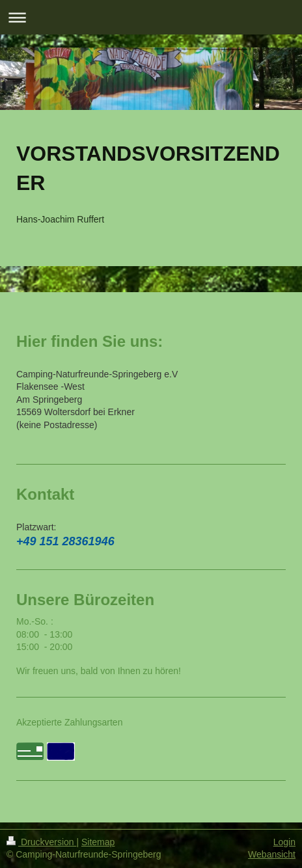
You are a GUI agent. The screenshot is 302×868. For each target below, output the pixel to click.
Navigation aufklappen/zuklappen (151, 17)
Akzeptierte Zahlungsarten (69, 722)
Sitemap (98, 842)
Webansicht (272, 854)
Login (284, 842)
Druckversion (41, 842)
